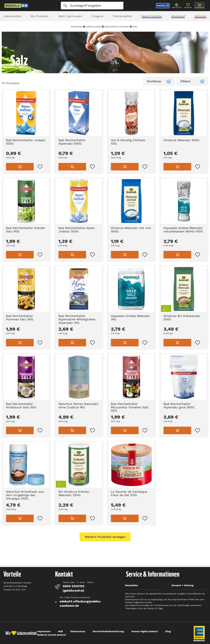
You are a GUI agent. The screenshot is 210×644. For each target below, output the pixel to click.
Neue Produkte (152, 16)
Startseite (77, 27)
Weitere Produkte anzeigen (105, 537)
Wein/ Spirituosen (70, 16)
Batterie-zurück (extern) (52, 635)
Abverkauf (178, 16)
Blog (168, 631)
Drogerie (97, 16)
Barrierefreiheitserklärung (108, 631)
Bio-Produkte (40, 16)
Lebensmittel (12, 16)
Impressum (44, 631)
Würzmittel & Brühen (117, 27)
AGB (60, 631)
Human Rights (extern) (145, 631)
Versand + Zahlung (182, 585)
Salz (135, 27)
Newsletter (132, 585)
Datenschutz (78, 631)
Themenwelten (122, 16)
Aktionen (200, 16)
